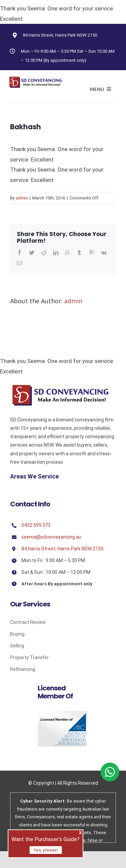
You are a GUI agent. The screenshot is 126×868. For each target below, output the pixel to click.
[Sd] (60, 387)
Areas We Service (34, 476)
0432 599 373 (36, 525)
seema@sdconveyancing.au (51, 537)
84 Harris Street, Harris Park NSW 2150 (60, 35)
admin (22, 198)
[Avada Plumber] (36, 79)
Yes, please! (46, 850)
